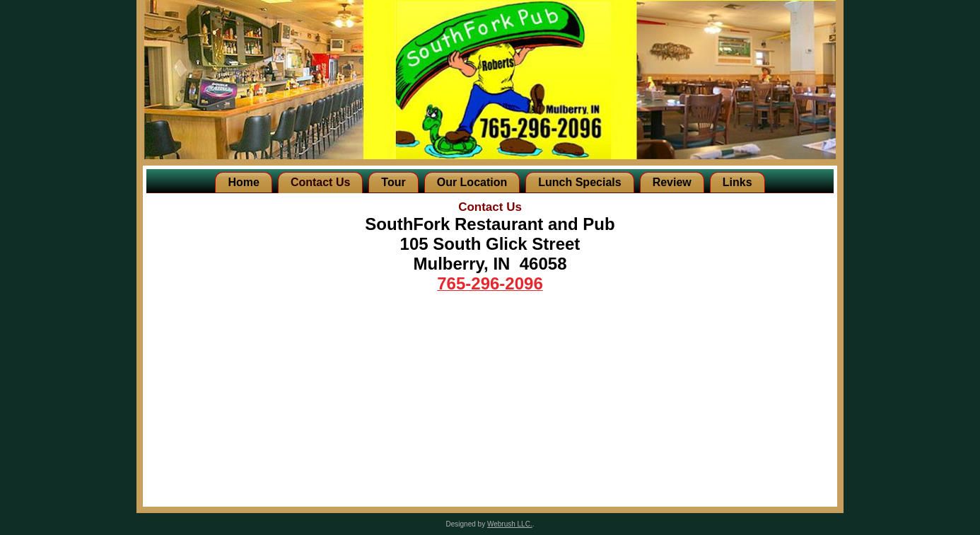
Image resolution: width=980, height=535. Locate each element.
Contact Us (320, 182)
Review (672, 182)
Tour (393, 182)
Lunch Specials (579, 182)
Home (243, 182)
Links (737, 182)
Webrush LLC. (510, 524)
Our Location (472, 182)
